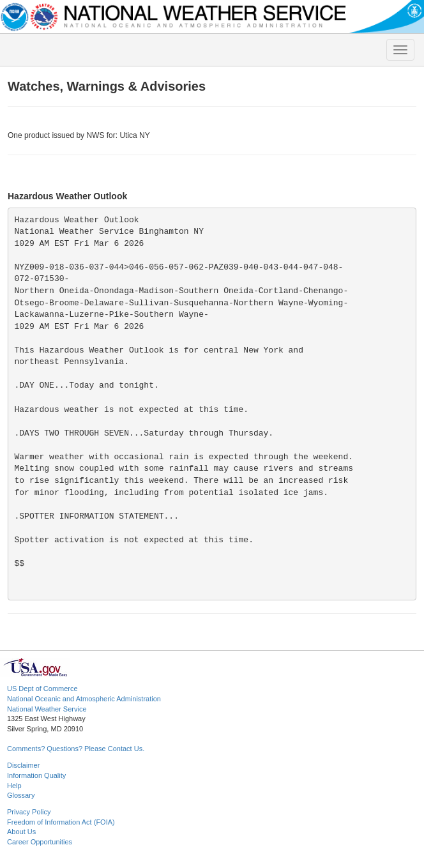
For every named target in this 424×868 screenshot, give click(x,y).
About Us (21, 832)
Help (14, 786)
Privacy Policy (29, 812)
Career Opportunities (40, 842)
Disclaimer (23, 765)
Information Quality (36, 775)
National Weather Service (47, 709)
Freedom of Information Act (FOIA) (61, 822)
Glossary (21, 795)
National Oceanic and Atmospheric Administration (84, 699)
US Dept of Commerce (42, 689)
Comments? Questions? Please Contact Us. (76, 749)
